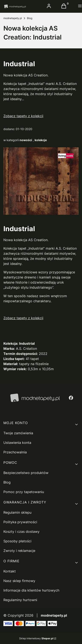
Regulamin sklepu (17, 512)
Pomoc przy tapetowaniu (24, 492)
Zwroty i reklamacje (19, 551)
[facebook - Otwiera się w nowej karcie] (71, 398)
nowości (26, 140)
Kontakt (10, 571)
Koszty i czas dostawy (21, 532)
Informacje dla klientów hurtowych (31, 590)
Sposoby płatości (17, 541)
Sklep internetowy (36, 638)
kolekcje (41, 140)
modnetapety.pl (13, 18)
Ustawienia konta (17, 443)
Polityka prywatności (20, 522)
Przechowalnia (15, 452)
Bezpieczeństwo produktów (26, 473)
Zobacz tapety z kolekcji (23, 116)
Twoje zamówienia (18, 433)
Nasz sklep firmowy (19, 581)
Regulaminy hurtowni (20, 600)
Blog (30, 18)
